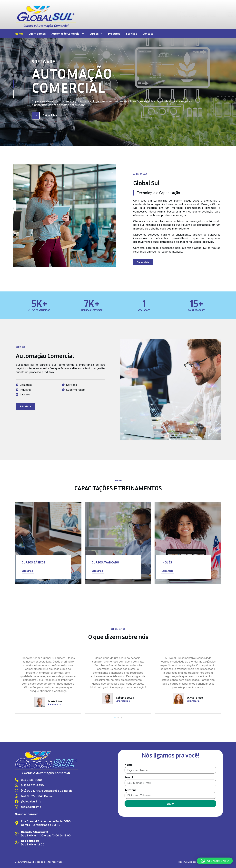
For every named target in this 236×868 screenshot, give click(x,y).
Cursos (96, 34)
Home (19, 34)
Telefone (131, 790)
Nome (129, 765)
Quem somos (37, 34)
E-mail (129, 777)
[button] (115, 718)
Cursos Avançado (105, 562)
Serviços (132, 34)
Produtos (114, 34)
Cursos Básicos (33, 562)
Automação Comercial (68, 34)
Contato (148, 34)
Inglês (167, 562)
